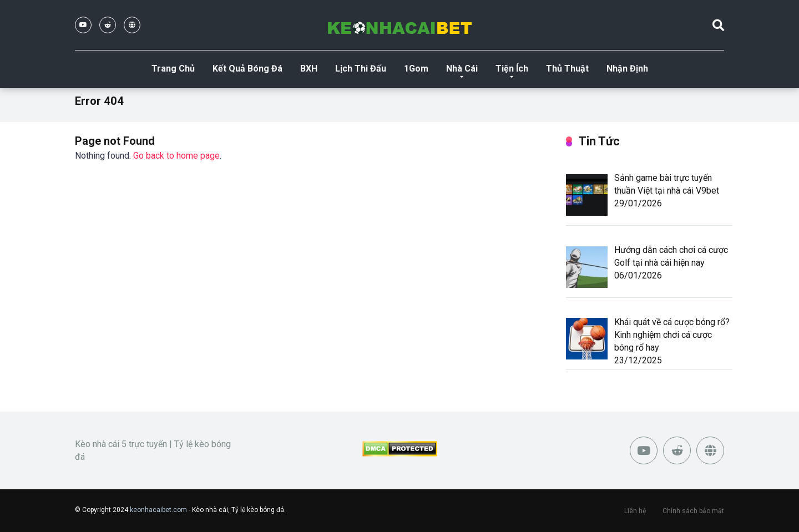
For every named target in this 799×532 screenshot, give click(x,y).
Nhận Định (627, 69)
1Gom (416, 69)
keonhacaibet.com (158, 510)
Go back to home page (176, 156)
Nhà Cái (462, 69)
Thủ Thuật (567, 69)
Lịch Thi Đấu (361, 69)
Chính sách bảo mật (693, 511)
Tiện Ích (512, 69)
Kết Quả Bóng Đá (247, 69)
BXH (309, 69)
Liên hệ (635, 511)
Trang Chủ (173, 69)
